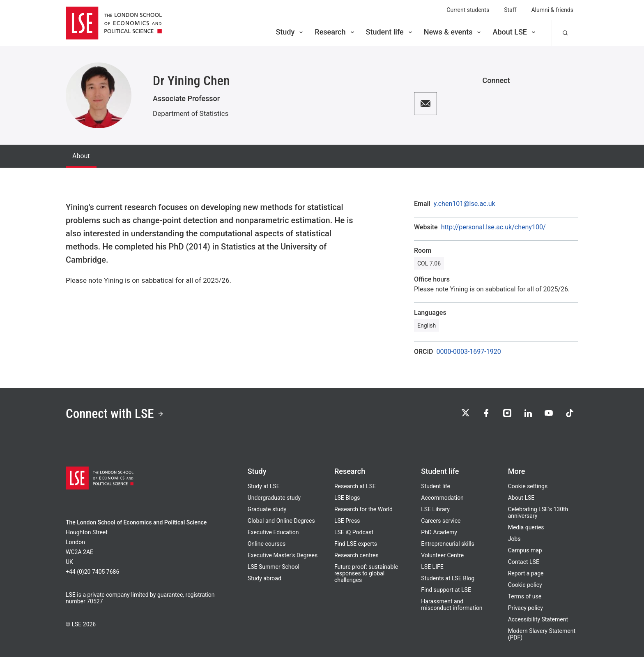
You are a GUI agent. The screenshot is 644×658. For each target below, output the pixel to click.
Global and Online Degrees (281, 522)
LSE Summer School (274, 568)
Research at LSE (355, 487)
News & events (453, 32)
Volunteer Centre (442, 556)
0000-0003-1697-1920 (469, 352)
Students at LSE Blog (448, 579)
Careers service (441, 522)
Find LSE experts (356, 545)
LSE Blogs (347, 499)
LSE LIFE (432, 568)
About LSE (515, 32)
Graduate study (267, 510)
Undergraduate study (274, 499)
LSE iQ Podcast (354, 533)
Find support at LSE (446, 591)
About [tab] (81, 156)
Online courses (267, 545)
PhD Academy (439, 533)
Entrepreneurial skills (447, 545)
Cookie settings (528, 487)
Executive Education (273, 533)
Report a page (526, 574)
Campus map (525, 551)
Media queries (526, 528)
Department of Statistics (191, 113)
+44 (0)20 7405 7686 (92, 573)
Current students (468, 10)
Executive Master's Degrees (283, 556)
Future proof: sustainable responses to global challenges (366, 574)
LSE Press (347, 522)
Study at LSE (264, 487)
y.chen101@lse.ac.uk (465, 204)
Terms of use (525, 597)
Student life (390, 32)
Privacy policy (526, 609)
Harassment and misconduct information (452, 605)
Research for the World (363, 510)
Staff (510, 10)
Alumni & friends (552, 10)
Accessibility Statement (538, 620)
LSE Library (435, 510)
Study (290, 32)
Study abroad (264, 579)
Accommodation (442, 499)
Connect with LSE (116, 414)
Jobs (514, 540)
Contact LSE (524, 563)
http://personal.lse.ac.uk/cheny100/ (493, 227)
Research (335, 32)
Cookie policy (525, 586)
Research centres (356, 556)
